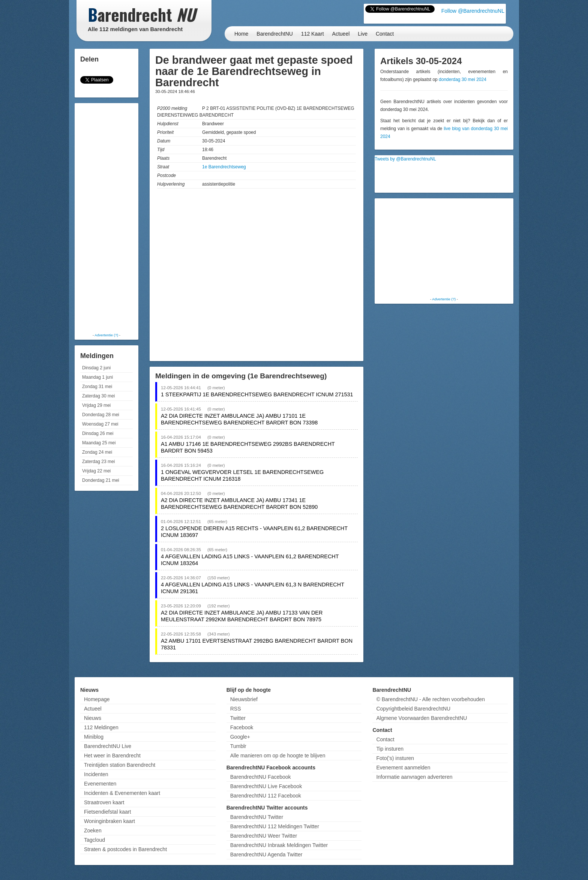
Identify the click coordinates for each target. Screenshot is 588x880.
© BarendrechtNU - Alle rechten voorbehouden (430, 699)
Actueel (341, 34)
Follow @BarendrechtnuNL (473, 11)
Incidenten (96, 774)
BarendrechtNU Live (108, 746)
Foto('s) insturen (395, 758)
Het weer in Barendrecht (112, 756)
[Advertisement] (106, 217)
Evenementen (100, 784)
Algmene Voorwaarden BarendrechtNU (421, 718)
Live (363, 34)
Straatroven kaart (104, 802)
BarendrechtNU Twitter (257, 817)
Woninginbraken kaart (109, 821)
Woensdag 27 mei (100, 424)
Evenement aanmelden (403, 768)
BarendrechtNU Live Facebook (266, 786)
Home (241, 34)
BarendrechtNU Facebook (261, 777)
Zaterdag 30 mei (98, 396)
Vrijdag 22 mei (96, 471)
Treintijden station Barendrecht (120, 765)
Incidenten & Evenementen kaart (122, 793)
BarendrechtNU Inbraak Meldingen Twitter (279, 845)
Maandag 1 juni (97, 377)
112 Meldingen (101, 727)
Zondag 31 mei (97, 387)
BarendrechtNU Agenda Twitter (266, 855)
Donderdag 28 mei (101, 415)
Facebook (242, 727)
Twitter (238, 718)
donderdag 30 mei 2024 (463, 79)
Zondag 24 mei (97, 452)
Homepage (97, 699)
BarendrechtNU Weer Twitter (264, 836)
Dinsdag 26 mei (98, 433)
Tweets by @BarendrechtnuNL (405, 159)
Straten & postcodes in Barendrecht (125, 849)
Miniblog (94, 737)
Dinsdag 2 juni (96, 368)
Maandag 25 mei (99, 443)
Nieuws (93, 718)
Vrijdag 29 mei (96, 405)
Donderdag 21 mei (101, 480)
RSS (236, 709)
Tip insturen (390, 749)
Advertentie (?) (106, 335)
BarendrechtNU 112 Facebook (266, 796)
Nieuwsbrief (244, 699)
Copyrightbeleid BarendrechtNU (413, 709)
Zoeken (93, 831)
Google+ (240, 737)
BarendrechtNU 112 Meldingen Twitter (275, 826)
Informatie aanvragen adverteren (414, 777)
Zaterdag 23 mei (98, 462)
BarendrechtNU (275, 34)
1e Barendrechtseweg (224, 167)
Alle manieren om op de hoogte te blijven (278, 756)
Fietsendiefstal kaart (107, 812)
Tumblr (238, 746)
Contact (385, 34)
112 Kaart (313, 34)
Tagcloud (94, 840)
